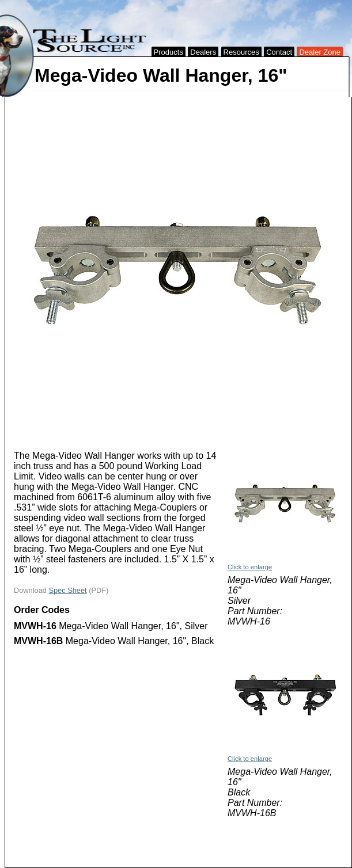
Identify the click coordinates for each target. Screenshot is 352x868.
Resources (241, 52)
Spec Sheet (67, 590)
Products (169, 52)
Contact (279, 52)
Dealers (203, 52)
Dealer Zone (320, 52)
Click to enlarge (250, 567)
